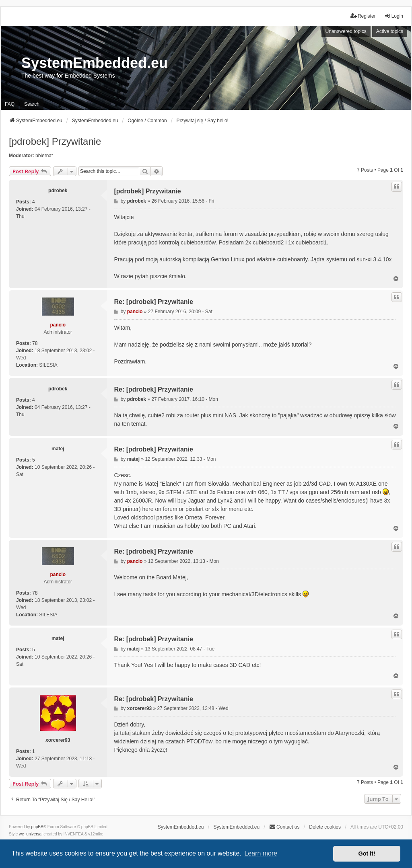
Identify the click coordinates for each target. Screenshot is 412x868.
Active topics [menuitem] (390, 31)
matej (58, 449)
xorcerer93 (58, 740)
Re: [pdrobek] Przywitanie (154, 302)
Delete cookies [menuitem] (325, 827)
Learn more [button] (261, 853)
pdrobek (58, 191)
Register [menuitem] (363, 16)
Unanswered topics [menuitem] (346, 31)
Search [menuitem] (32, 104)
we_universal (31, 834)
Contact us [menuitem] (284, 827)
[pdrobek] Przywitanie (55, 141)
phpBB (37, 827)
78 (35, 343)
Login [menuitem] (394, 16)
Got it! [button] (367, 854)
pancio (58, 325)
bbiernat (44, 156)
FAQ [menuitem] (10, 104)
